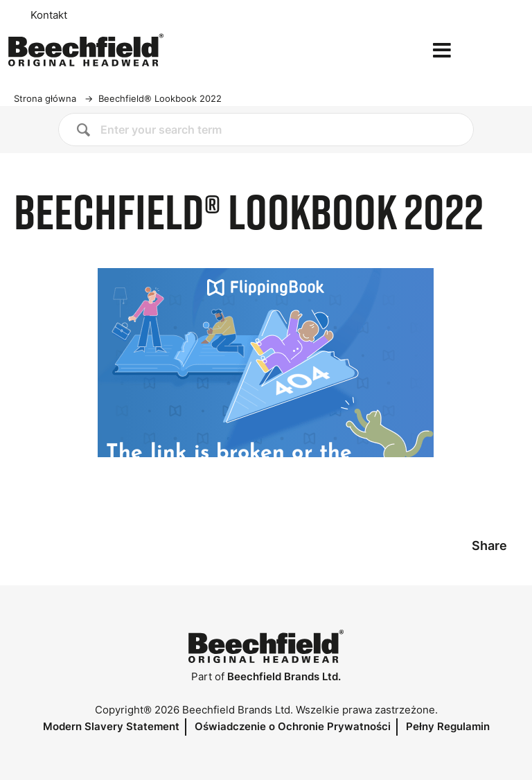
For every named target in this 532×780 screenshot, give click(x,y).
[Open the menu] (442, 50)
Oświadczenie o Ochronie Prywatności (293, 726)
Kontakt (49, 15)
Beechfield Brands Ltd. (284, 676)
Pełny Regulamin (448, 726)
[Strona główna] (86, 50)
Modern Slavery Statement (111, 726)
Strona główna (45, 98)
